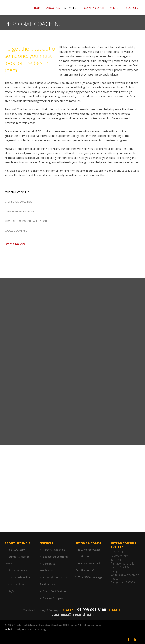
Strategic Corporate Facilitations (26, 221)
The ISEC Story (16, 550)
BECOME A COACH (92, 8)
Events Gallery (15, 244)
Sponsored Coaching (18, 202)
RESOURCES (130, 8)
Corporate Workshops (19, 211)
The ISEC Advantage (90, 577)
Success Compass (16, 231)
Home (38, 8)
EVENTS (113, 8)
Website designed (15, 629)
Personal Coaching (17, 192)
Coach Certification (54, 591)
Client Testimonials (19, 577)
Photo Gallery (16, 584)
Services (70, 8)
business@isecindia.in (72, 614)
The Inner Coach (17, 570)
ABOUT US (53, 8)
